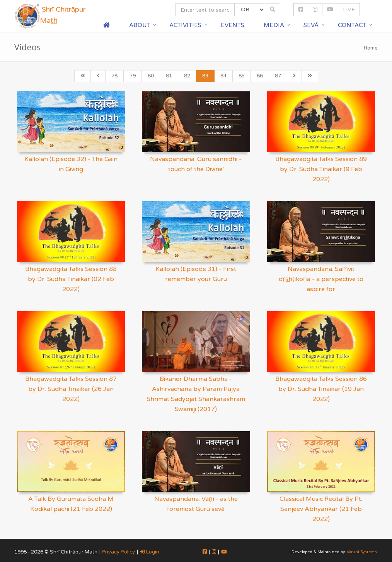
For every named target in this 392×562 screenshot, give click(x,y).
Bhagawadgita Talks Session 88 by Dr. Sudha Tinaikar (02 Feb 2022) (71, 279)
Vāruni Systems (362, 552)
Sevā (311, 25)
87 (278, 76)
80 (151, 76)
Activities (185, 25)
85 (242, 76)
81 (169, 76)
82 (187, 76)
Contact (352, 25)
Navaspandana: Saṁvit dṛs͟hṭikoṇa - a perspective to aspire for (321, 279)
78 (114, 76)
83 (205, 76)
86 (260, 76)
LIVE (349, 9)
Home (371, 48)
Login (150, 552)
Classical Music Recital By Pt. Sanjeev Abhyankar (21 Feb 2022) (321, 509)
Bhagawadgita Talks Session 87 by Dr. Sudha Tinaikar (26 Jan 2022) (71, 389)
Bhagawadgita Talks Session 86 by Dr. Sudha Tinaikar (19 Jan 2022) (321, 389)
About (140, 25)
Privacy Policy (118, 552)
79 (133, 76)
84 (223, 76)
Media (274, 25)
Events (233, 25)
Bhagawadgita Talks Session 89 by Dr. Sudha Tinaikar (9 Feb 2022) (321, 169)
